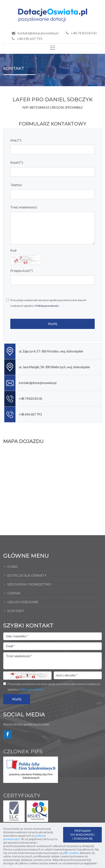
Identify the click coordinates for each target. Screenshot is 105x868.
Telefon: (16, 185)
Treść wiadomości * (52, 661)
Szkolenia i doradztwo (29, 584)
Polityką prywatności (47, 306)
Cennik (14, 593)
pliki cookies (71, 853)
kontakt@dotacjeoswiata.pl (38, 33)
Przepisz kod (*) (21, 271)
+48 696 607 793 (27, 39)
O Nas (12, 566)
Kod (13, 250)
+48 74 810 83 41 (81, 33)
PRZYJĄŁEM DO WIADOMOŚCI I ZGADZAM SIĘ (82, 835)
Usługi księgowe (23, 602)
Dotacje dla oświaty (27, 575)
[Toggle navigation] (52, 48)
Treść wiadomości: (24, 207)
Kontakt (16, 611)
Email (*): (17, 162)
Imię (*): (16, 140)
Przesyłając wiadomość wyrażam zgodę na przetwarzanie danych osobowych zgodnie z (48, 303)
